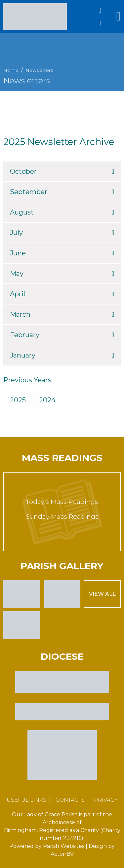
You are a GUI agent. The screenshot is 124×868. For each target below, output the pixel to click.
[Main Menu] (119, 16)
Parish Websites (64, 846)
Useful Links (26, 800)
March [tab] (62, 314)
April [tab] (62, 294)
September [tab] (62, 192)
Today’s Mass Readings (62, 502)
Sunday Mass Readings (62, 517)
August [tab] (62, 212)
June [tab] (62, 253)
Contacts (70, 800)
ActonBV (62, 854)
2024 (47, 400)
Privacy (106, 800)
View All (102, 594)
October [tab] (62, 171)
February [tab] (62, 335)
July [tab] (62, 233)
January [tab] (62, 355)
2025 (18, 400)
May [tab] (62, 274)
